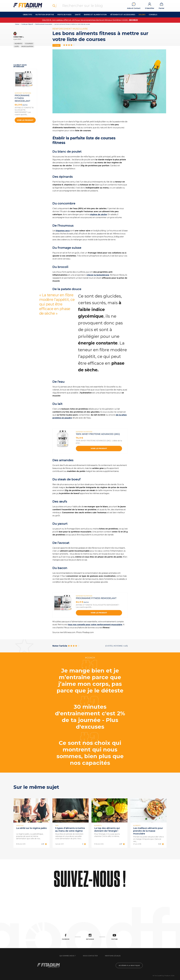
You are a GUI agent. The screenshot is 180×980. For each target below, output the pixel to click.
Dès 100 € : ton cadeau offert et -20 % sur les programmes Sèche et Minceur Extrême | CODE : (90, 20)
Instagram (90, 937)
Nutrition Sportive (45, 15)
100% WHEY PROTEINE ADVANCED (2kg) (98, 434)
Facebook (66, 937)
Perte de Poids (64, 15)
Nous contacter (90, 956)
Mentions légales (113, 956)
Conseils (153, 15)
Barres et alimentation (95, 15)
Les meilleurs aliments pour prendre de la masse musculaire (148, 831)
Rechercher (54, 6)
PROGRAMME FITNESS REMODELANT (22, 98)
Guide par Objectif (27, 24)
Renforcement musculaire (44, 24)
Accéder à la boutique (129, 965)
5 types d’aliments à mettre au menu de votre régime (70, 830)
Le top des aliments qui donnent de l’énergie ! (107, 830)
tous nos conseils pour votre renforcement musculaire (95, 625)
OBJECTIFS (27, 15)
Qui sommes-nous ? (68, 956)
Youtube (114, 937)
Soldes (142, 15)
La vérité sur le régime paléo (31, 828)
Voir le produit (25, 120)
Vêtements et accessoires (123, 15)
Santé (78, 15)
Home (17, 24)
